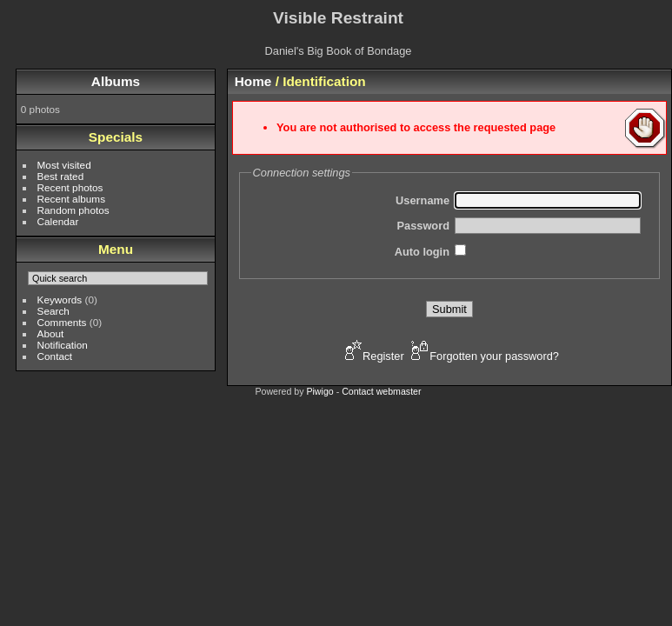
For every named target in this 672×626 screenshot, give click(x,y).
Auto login (422, 252)
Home (253, 81)
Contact (55, 356)
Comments (62, 322)
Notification (63, 345)
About (51, 333)
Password (423, 226)
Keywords (60, 300)
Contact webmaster (381, 391)
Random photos (73, 210)
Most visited (64, 165)
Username (422, 200)
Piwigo (319, 391)
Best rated (61, 176)
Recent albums (71, 199)
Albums (116, 81)
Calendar (58, 221)
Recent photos (70, 187)
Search (53, 311)
